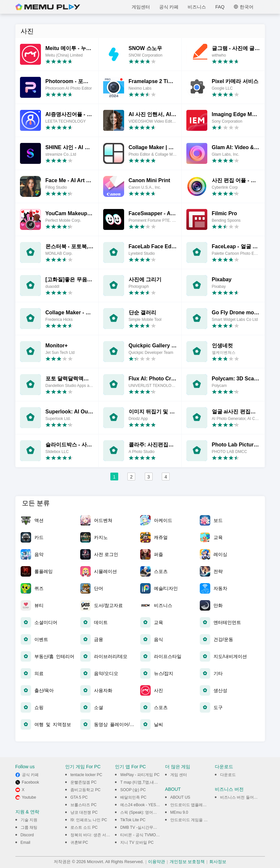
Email (26, 842)
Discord (27, 835)
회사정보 (218, 862)
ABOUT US (180, 797)
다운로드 (228, 775)
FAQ (220, 7)
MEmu (48, 7)
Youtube (29, 797)
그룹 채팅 (29, 827)
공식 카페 (169, 7)
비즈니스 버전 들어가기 (241, 797)
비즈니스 (197, 7)
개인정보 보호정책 (187, 862)
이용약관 (157, 862)
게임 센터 (179, 775)
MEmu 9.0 (179, 812)
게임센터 (141, 7)
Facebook (31, 782)
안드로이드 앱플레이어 (190, 805)
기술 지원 (29, 820)
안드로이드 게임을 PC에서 (194, 820)
